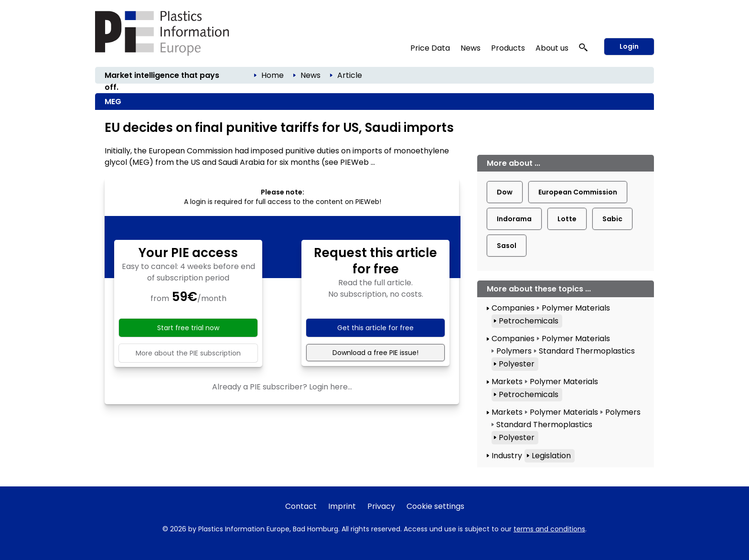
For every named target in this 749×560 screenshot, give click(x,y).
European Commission (578, 192)
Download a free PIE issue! (375, 353)
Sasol (507, 246)
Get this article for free (375, 328)
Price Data (430, 48)
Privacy (381, 506)
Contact (301, 506)
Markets (507, 382)
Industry (507, 456)
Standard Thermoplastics (587, 351)
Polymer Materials (576, 308)
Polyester (517, 364)
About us (552, 48)
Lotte (567, 219)
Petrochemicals (529, 321)
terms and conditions (549, 529)
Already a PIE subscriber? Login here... (282, 387)
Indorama (514, 219)
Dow (505, 192)
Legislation (551, 456)
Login (629, 46)
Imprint (342, 506)
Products (508, 48)
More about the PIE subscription (188, 353)
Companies (513, 308)
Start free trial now (188, 328)
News (471, 48)
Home (273, 75)
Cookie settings (435, 506)
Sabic (612, 219)
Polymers (514, 351)
